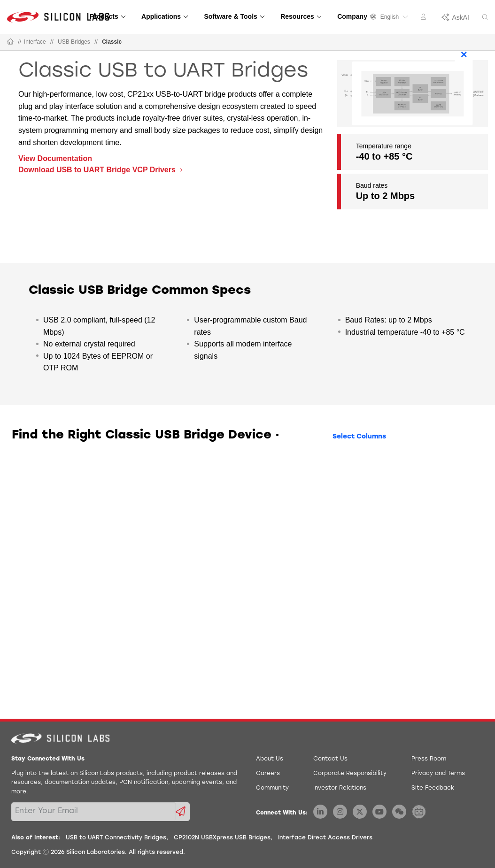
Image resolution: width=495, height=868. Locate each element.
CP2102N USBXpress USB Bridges (222, 838)
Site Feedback (433, 788)
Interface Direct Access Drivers (325, 838)
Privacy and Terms (438, 774)
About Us (270, 759)
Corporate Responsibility (350, 774)
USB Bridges (74, 42)
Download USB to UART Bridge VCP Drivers (98, 170)
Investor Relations (340, 788)
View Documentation (55, 158)
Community (272, 788)
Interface (35, 42)
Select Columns (359, 437)
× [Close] (464, 54)
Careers (268, 774)
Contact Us (330, 759)
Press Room (429, 759)
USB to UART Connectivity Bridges (116, 838)
